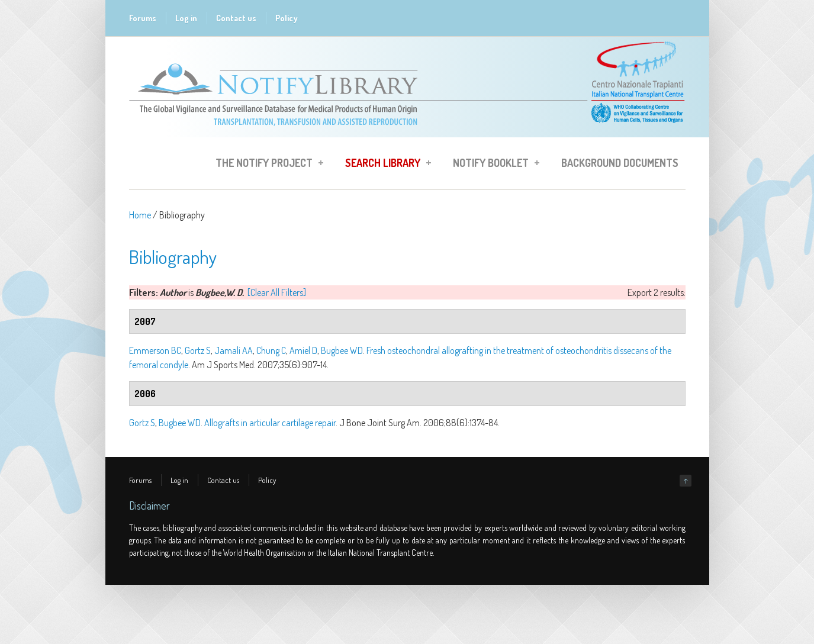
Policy (287, 18)
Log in (186, 18)
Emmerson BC (155, 350)
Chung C (271, 350)
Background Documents (620, 163)
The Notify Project (266, 165)
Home (140, 215)
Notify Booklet (493, 165)
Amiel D (303, 350)
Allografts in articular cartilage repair (270, 423)
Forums (143, 18)
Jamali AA (234, 350)
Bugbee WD (342, 350)
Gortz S (198, 350)
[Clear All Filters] (277, 292)
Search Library (385, 165)
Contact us (236, 18)
